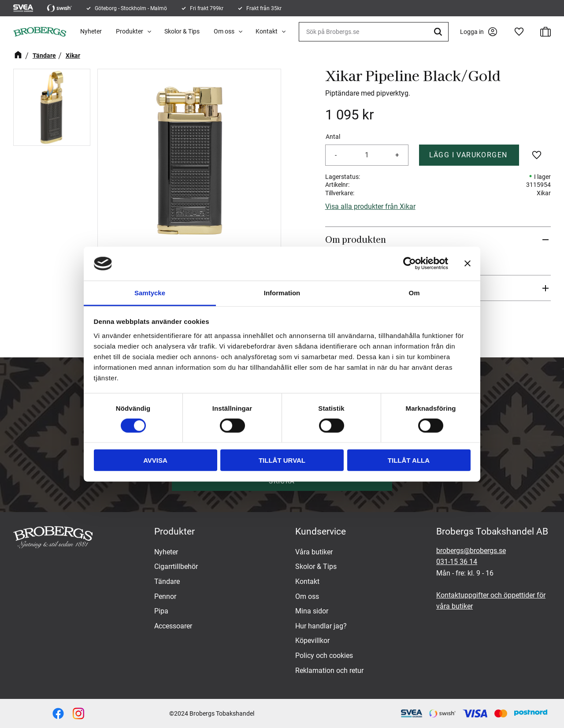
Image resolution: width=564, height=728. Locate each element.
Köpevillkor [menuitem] (312, 641)
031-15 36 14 (457, 562)
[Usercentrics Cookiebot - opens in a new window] (410, 264)
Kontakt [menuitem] (267, 31)
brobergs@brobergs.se (471, 551)
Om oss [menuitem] (224, 31)
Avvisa (155, 460)
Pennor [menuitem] (165, 596)
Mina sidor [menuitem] (312, 611)
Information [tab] (282, 293)
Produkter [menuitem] (130, 31)
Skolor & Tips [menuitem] (182, 31)
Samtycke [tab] (150, 293)
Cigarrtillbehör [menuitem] (176, 566)
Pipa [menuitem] (161, 611)
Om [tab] (414, 293)
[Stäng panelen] (468, 264)
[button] (519, 32)
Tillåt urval (282, 460)
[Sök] (439, 32)
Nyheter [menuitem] (91, 31)
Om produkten (356, 239)
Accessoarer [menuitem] (173, 626)
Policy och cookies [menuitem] (324, 656)
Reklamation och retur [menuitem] (329, 670)
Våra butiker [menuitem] (314, 552)
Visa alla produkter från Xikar (370, 206)
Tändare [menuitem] (167, 581)
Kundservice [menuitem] (321, 531)
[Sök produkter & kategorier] (374, 32)
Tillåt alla (409, 460)
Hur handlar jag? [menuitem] (321, 626)
